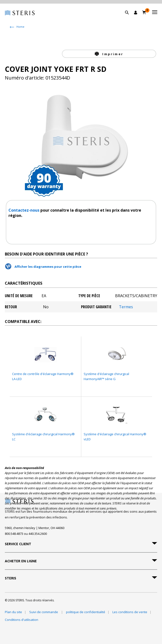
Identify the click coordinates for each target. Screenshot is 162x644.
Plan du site (13, 612)
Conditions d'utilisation (22, 620)
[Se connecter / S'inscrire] (136, 13)
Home (20, 27)
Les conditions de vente (130, 612)
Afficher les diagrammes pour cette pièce (48, 267)
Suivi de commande (44, 612)
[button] (129, 18)
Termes (126, 307)
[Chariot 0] (144, 12)
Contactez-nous (24, 210)
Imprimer (112, 54)
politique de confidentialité (86, 612)
